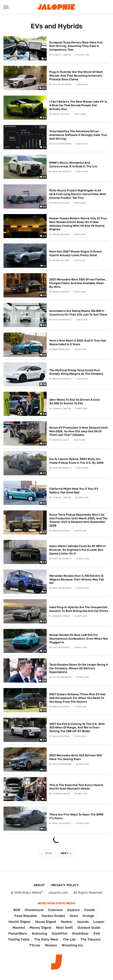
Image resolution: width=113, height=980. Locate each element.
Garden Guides (53, 916)
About (39, 885)
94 (44, 532)
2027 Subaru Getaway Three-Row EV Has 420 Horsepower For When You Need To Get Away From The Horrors (77, 698)
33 (44, 147)
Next (65, 853)
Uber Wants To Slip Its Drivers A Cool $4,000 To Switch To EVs (74, 402)
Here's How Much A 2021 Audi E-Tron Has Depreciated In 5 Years (78, 342)
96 (44, 117)
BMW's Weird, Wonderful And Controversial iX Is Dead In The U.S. (74, 165)
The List (69, 939)
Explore (74, 910)
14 (44, 562)
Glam (74, 916)
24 (44, 236)
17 (45, 769)
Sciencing (39, 933)
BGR (17, 910)
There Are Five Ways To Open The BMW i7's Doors (76, 816)
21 (44, 443)
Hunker (67, 922)
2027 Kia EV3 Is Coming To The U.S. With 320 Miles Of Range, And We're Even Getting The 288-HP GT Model (77, 728)
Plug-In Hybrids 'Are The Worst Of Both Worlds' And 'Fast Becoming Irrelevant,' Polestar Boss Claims (76, 76)
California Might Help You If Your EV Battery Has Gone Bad (74, 491)
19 (44, 295)
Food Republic (26, 916)
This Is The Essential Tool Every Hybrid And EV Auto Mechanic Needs (76, 787)
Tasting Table (19, 939)
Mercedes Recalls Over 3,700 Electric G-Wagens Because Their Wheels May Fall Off (77, 579)
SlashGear (80, 933)
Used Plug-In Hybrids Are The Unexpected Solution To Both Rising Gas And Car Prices (79, 609)
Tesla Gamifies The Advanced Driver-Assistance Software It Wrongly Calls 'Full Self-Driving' (78, 135)
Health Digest (19, 922)
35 (44, 206)
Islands (83, 922)
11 (45, 266)
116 (44, 680)
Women (51, 945)
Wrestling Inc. (73, 945)
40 (44, 384)
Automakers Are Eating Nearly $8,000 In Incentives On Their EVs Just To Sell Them (78, 313)
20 (44, 621)
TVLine (35, 945)
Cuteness (55, 910)
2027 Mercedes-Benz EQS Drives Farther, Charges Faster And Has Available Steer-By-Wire (78, 283)
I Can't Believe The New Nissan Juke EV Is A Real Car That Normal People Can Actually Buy (78, 105)
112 (44, 88)
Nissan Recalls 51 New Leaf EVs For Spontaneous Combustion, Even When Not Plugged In (79, 639)
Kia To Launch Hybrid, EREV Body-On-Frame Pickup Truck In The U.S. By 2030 (76, 461)
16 (44, 354)
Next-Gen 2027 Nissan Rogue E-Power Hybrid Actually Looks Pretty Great (76, 253)
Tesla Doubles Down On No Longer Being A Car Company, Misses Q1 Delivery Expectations (79, 668)
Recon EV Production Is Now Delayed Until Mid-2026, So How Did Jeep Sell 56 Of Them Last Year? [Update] (79, 431)
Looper (99, 922)
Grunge (88, 916)
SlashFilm (60, 933)
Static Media (32, 892)
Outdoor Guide (89, 928)
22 (44, 473)
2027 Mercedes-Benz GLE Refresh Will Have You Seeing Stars (76, 757)
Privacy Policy (65, 885)
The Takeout (90, 939)
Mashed (19, 928)
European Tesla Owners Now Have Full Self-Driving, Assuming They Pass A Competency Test (76, 46)
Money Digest (41, 928)
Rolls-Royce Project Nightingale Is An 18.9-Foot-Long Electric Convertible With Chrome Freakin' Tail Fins (78, 194)
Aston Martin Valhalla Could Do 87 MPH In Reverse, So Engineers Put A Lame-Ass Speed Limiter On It (78, 550)
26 (44, 177)
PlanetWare (18, 933)
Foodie (90, 910)
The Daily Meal (46, 939)
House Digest (46, 922)
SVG (97, 933)
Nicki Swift (64, 928)
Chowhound (34, 910)
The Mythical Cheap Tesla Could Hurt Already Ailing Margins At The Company (76, 372)
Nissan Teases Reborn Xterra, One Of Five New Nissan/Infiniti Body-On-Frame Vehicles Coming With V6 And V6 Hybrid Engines (78, 224)
